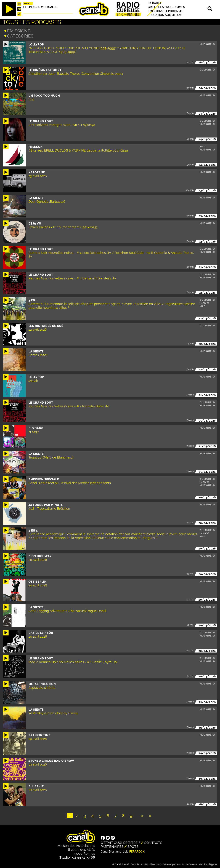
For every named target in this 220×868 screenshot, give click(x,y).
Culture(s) (207, 69)
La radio (154, 3)
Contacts (153, 842)
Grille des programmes (166, 7)
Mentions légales (208, 864)
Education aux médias (165, 15)
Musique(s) (207, 43)
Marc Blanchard (152, 864)
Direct (28, 3)
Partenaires (112, 846)
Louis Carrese (190, 864)
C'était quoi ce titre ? (120, 842)
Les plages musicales (40, 7)
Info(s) (204, 302)
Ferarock (137, 851)
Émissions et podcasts (165, 11)
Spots (133, 846)
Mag (202, 146)
